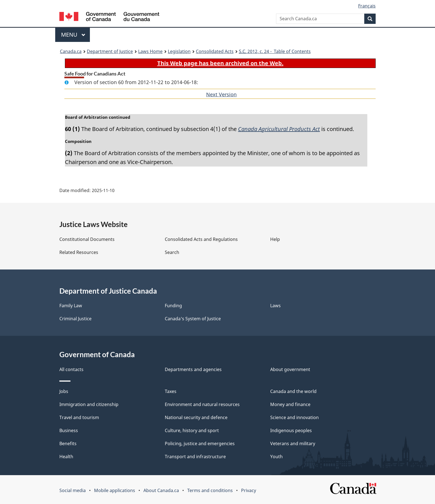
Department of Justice (110, 51)
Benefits (68, 443)
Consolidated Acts (215, 51)
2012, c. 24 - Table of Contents (275, 51)
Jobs (64, 391)
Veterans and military (293, 443)
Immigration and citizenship (89, 404)
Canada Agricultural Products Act (279, 129)
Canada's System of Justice (193, 319)
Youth (276, 457)
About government (290, 369)
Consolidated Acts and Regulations (201, 239)
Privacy (249, 490)
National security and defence (196, 417)
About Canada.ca (161, 490)
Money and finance (290, 404)
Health (66, 457)
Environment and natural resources (202, 404)
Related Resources (79, 252)
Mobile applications (115, 490)
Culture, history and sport (192, 430)
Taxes (171, 391)
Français (367, 6)
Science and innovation (294, 417)
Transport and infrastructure (195, 457)
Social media (73, 490)
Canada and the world (293, 391)
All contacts (71, 369)
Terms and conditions (210, 490)
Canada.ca (71, 51)
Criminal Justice (75, 319)
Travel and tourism (79, 417)
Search (172, 252)
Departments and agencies (193, 369)
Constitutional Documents (87, 239)
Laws (275, 306)
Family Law (71, 306)
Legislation (179, 51)
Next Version (221, 94)
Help (275, 239)
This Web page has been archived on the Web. (220, 63)
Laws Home (150, 51)
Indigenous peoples (291, 430)
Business (69, 430)
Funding (173, 306)
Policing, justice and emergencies (200, 443)
